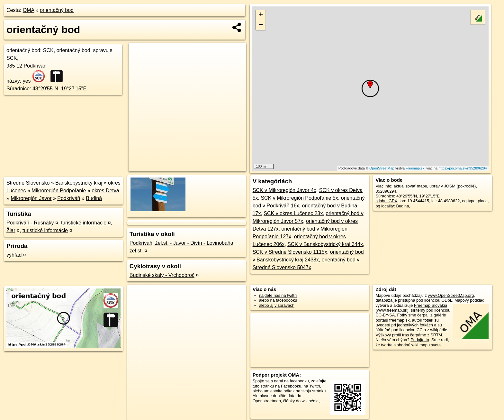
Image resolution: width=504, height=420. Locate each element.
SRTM (436, 335)
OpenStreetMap (382, 168)
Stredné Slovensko (28, 183)
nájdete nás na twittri (278, 295)
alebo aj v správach (277, 305)
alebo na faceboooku (278, 300)
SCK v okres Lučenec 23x (293, 213)
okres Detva (105, 191)
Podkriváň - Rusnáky (30, 223)
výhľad (14, 255)
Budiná (94, 198)
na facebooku (297, 381)
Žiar (11, 230)
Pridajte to (420, 340)
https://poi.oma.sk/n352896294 (463, 168)
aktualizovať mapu (410, 186)
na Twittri (312, 386)
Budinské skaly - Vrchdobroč (162, 275)
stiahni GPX (386, 201)
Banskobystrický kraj (79, 183)
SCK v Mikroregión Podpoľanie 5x (299, 198)
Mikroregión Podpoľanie (59, 191)
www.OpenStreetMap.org (451, 295)
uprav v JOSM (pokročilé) (453, 186)
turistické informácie (84, 223)
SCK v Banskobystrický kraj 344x (325, 244)
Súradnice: (19, 89)
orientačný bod (57, 10)
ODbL (447, 300)
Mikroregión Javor (31, 198)
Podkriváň (69, 198)
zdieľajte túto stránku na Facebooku (290, 383)
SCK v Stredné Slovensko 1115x (290, 252)
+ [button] (261, 15)
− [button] (261, 25)
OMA (29, 10)
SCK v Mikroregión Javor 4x (284, 190)
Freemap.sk (415, 168)
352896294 (386, 191)
